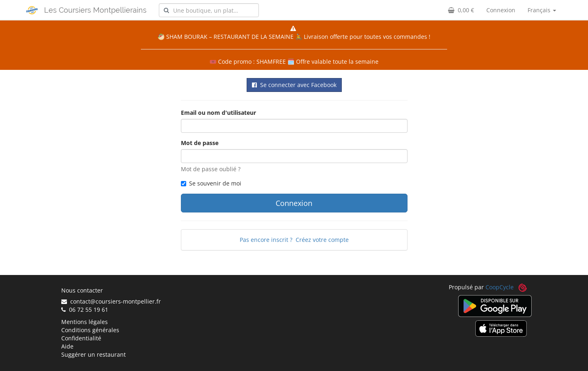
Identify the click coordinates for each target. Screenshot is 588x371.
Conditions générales (90, 330)
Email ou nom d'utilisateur (218, 113)
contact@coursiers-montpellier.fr (111, 301)
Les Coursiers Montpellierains (95, 10)
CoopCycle (500, 287)
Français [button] (542, 10)
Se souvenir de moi (211, 183)
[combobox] (209, 10)
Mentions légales (85, 322)
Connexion (501, 10)
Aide (67, 346)
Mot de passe (200, 143)
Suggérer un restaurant (94, 354)
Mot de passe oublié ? (211, 169)
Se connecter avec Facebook (294, 85)
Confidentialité (81, 338)
